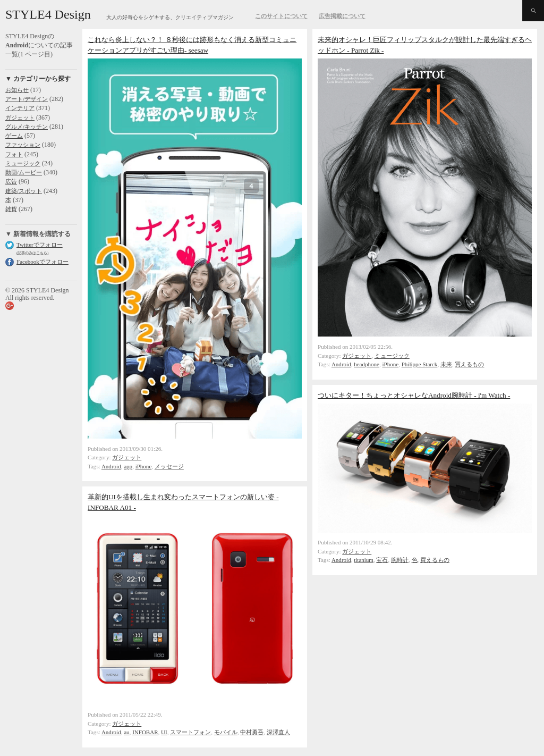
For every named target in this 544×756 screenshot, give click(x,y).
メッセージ (169, 466)
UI (164, 732)
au (126, 732)
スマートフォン (190, 732)
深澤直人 (278, 732)
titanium (364, 560)
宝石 (382, 560)
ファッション (23, 145)
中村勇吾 (252, 732)
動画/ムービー (24, 172)
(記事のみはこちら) (32, 253)
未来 (446, 364)
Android (111, 466)
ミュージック (23, 163)
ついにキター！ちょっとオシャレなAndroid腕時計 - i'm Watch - (414, 395)
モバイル (226, 732)
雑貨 (11, 209)
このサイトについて (281, 16)
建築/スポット (24, 191)
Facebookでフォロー (42, 262)
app (128, 466)
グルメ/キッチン (27, 127)
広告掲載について (342, 16)
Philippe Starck (420, 364)
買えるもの (469, 364)
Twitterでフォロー (40, 245)
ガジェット (20, 117)
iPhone (144, 466)
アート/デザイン (27, 99)
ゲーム (14, 136)
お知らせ (17, 90)
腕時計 (400, 560)
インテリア (20, 108)
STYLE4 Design (48, 14)
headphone (367, 364)
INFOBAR (145, 732)
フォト (14, 154)
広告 (11, 181)
